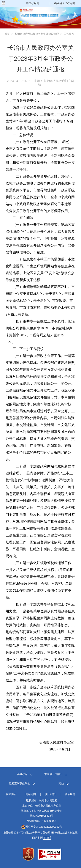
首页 (7, 34)
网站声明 (11, 794)
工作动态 (69, 34)
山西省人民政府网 (65, 3)
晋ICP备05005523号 (42, 816)
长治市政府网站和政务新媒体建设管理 (37, 34)
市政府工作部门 (53, 774)
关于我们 (50, 794)
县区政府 (22, 774)
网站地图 (31, 794)
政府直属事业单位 (19, 784)
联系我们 (70, 794)
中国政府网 (33, 3)
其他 (61, 784)
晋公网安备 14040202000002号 (42, 827)
